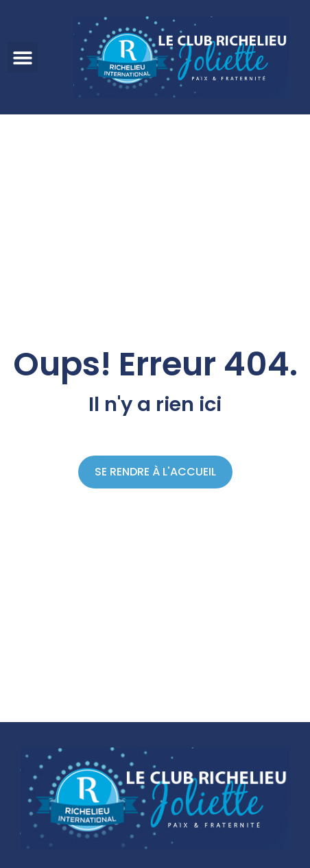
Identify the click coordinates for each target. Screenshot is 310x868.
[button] (22, 57)
